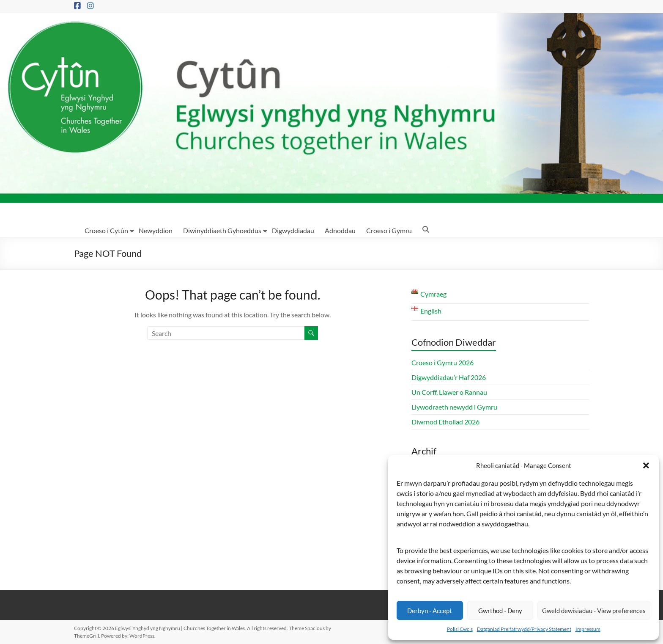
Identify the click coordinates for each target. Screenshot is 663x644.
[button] (646, 465)
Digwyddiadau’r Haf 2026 (449, 377)
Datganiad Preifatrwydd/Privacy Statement (524, 629)
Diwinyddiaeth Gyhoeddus (222, 230)
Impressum (588, 629)
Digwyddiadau (293, 230)
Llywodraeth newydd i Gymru (454, 407)
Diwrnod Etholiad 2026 (445, 422)
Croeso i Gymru (389, 230)
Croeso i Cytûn (106, 230)
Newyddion (156, 230)
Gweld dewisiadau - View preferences (594, 611)
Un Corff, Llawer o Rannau (449, 392)
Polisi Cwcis (460, 629)
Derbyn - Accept (430, 611)
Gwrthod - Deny (500, 611)
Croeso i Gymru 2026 (442, 362)
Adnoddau (340, 230)
